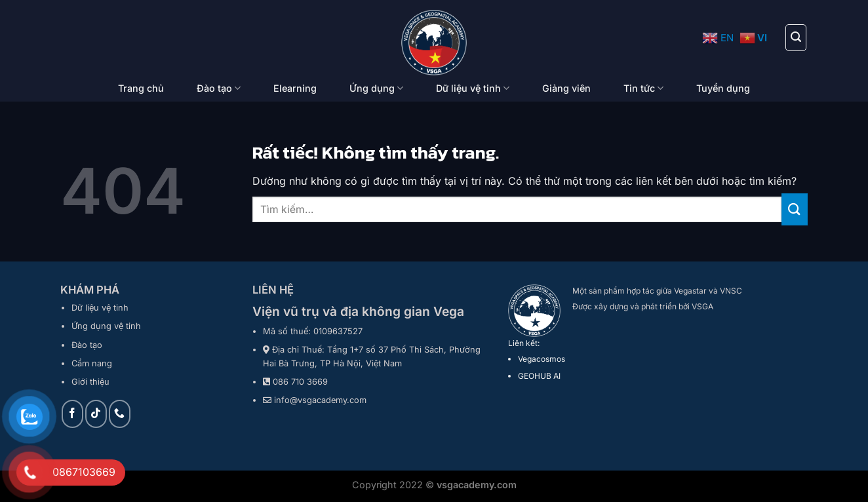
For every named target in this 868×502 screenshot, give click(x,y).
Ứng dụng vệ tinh (106, 326)
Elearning (295, 88)
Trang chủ (141, 88)
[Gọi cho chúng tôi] (120, 414)
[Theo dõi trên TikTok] (96, 414)
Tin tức (643, 88)
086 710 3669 (300, 382)
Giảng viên (566, 88)
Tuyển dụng (723, 88)
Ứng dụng (376, 88)
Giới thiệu (90, 382)
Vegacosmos (542, 359)
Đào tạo (219, 88)
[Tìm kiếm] (796, 37)
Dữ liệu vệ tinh (473, 88)
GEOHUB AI (539, 376)
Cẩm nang (92, 363)
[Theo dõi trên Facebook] (72, 414)
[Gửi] (795, 209)
